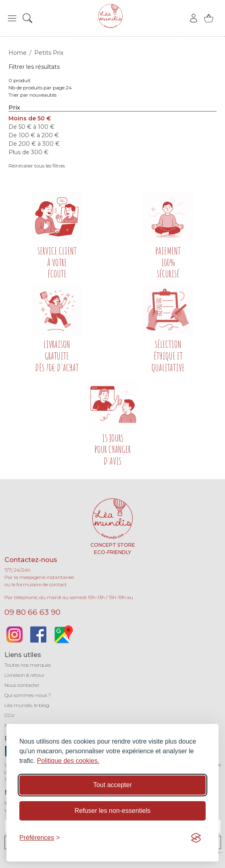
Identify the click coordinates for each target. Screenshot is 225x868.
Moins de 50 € (30, 118)
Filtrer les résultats (34, 67)
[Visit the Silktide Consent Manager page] (196, 838)
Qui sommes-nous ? (28, 695)
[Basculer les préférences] (40, 838)
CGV (9, 715)
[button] (12, 18)
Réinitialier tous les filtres (37, 166)
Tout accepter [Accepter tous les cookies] (112, 785)
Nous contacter (22, 685)
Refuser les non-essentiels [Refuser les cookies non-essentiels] (113, 811)
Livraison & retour (25, 675)
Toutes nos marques (28, 665)
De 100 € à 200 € (34, 135)
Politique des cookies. (68, 761)
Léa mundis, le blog (27, 705)
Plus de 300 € (28, 152)
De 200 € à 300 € (34, 144)
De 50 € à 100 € (31, 127)
